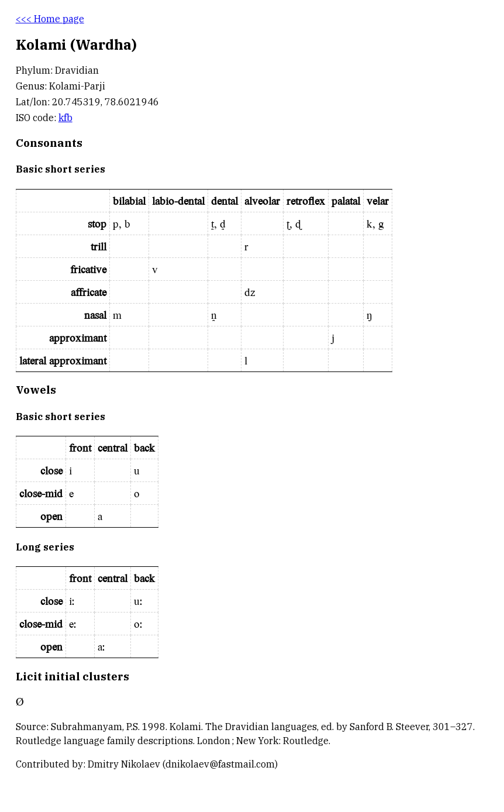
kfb (65, 118)
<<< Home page (50, 19)
